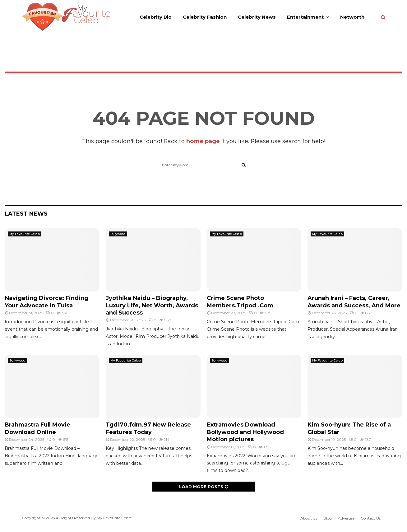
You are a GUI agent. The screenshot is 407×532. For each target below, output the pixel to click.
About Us (309, 518)
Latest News (26, 214)
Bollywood (17, 360)
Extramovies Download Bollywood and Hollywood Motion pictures (245, 432)
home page (203, 141)
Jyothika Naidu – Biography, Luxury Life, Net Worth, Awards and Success (152, 305)
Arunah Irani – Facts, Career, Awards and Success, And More (354, 302)
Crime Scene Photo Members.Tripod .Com (240, 302)
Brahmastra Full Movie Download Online (37, 428)
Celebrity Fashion (205, 17)
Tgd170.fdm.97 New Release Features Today (148, 428)
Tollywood (118, 234)
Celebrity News (257, 17)
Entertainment (305, 17)
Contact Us (371, 518)
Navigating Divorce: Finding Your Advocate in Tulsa (46, 302)
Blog (328, 518)
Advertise (346, 518)
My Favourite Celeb (25, 234)
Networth (352, 17)
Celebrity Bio (156, 17)
